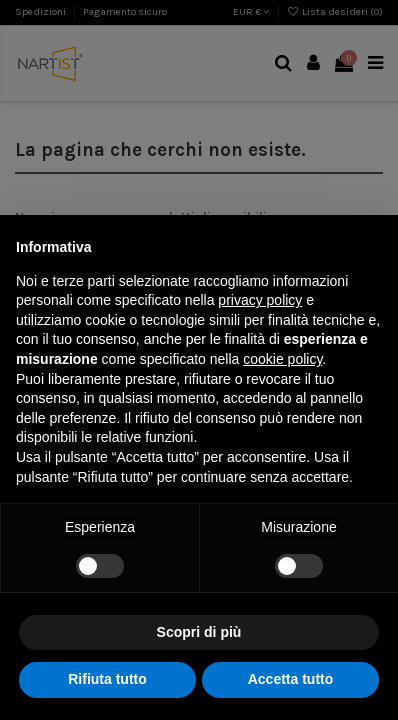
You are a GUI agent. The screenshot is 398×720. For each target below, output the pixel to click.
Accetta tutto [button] (291, 679)
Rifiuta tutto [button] (107, 679)
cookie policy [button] (282, 359)
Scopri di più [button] (199, 632)
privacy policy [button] (260, 300)
